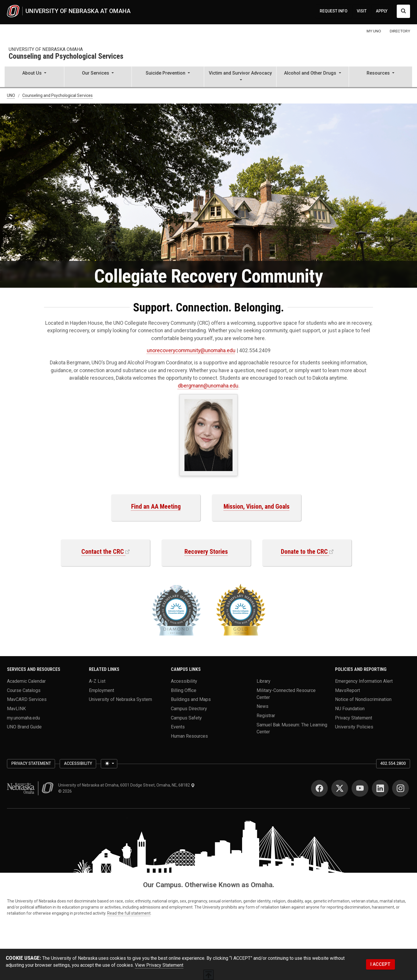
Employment (101, 690)
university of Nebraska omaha (46, 49)
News (263, 706)
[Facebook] (319, 788)
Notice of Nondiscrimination (363, 699)
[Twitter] (340, 788)
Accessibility (184, 681)
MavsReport (348, 690)
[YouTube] (360, 788)
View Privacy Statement (159, 965)
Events (178, 727)
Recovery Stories (206, 552)
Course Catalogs (24, 690)
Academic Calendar (26, 681)
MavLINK (16, 709)
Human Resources (189, 736)
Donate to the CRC (304, 552)
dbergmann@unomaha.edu (208, 386)
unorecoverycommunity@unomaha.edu (191, 350)
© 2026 (66, 791)
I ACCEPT (380, 964)
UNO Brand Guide (24, 727)
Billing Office (184, 690)
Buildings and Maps (191, 699)
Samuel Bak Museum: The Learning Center (292, 728)
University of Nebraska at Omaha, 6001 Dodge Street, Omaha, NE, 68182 (127, 785)
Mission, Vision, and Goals (257, 506)
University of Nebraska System (120, 699)
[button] (34, 77)
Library (264, 681)
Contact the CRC (103, 552)
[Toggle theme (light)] (109, 764)
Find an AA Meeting (156, 506)
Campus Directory (189, 709)
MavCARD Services (27, 699)
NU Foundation (350, 709)
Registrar (266, 716)
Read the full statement (129, 913)
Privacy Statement (354, 718)
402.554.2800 (393, 763)
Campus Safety (186, 718)
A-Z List (97, 681)
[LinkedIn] (380, 788)
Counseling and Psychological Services (66, 57)
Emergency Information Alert (364, 681)
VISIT (362, 11)
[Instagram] (400, 788)
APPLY (382, 11)
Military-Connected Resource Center (286, 694)
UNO (11, 96)
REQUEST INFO (334, 11)
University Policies (354, 727)
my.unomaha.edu (23, 718)
